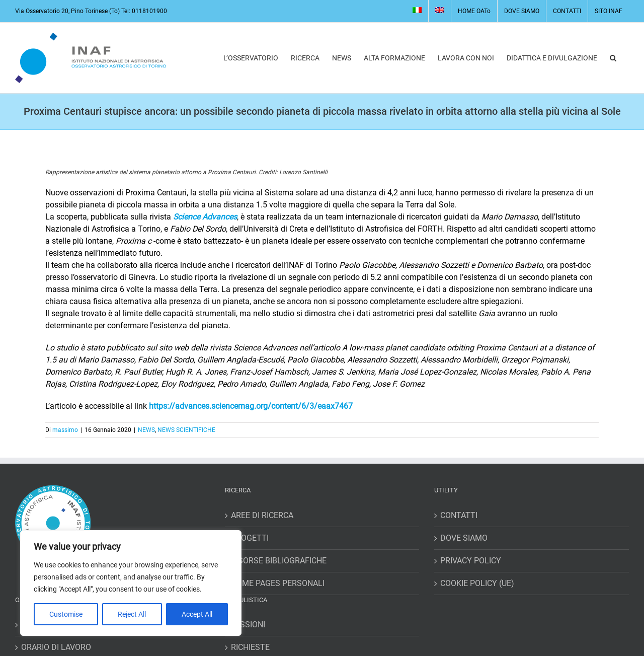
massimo (65, 430)
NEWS (146, 430)
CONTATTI (459, 515)
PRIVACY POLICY (471, 561)
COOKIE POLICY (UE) (477, 583)
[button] (613, 58)
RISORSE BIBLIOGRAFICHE (279, 561)
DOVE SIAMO (464, 538)
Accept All (197, 614)
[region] (131, 583)
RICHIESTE (250, 647)
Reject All (132, 614)
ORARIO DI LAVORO (56, 647)
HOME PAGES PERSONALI (278, 583)
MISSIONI (248, 625)
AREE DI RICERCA (262, 515)
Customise (66, 614)
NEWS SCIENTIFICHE (186, 430)
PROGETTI (250, 538)
